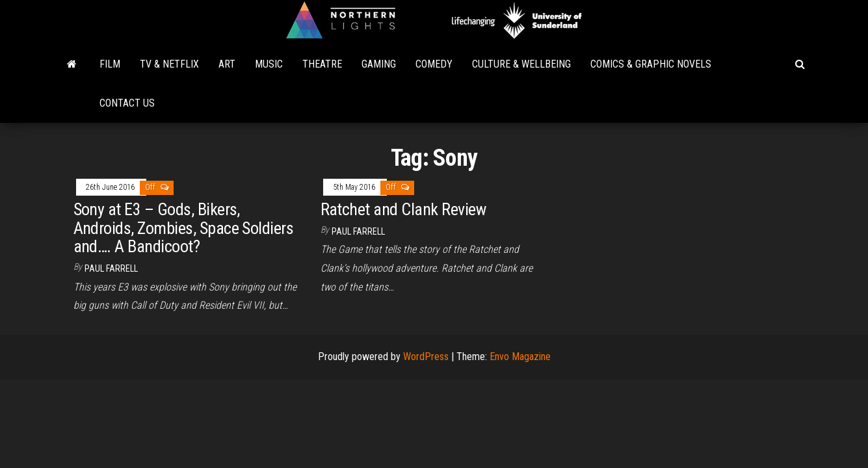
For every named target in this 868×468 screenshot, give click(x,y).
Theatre (322, 64)
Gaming (379, 64)
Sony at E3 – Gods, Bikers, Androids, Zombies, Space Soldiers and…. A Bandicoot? (184, 228)
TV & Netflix (169, 64)
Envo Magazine (520, 357)
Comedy (434, 64)
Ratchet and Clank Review (403, 209)
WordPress (426, 357)
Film (110, 64)
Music (269, 64)
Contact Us (127, 103)
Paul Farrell (111, 268)
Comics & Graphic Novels (651, 64)
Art (227, 64)
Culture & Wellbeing (521, 64)
